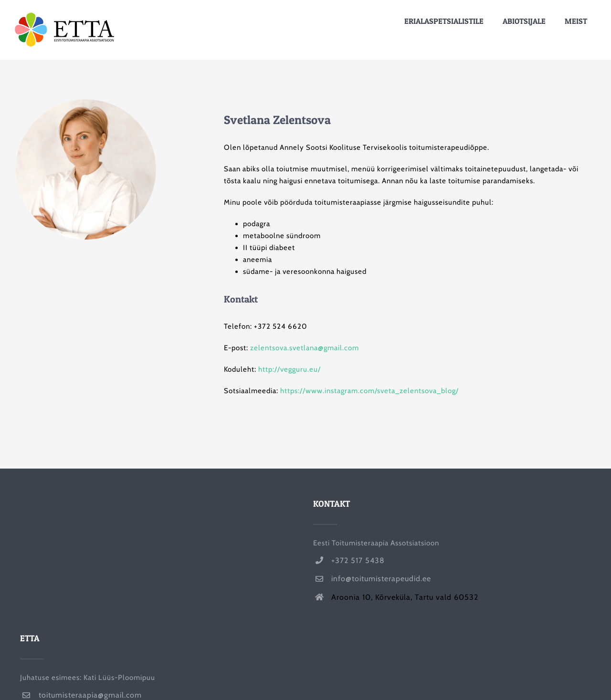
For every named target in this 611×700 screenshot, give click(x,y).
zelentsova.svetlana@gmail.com (305, 348)
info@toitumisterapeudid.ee (381, 579)
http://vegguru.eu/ (290, 369)
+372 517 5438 (358, 560)
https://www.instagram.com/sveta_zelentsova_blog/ (369, 391)
